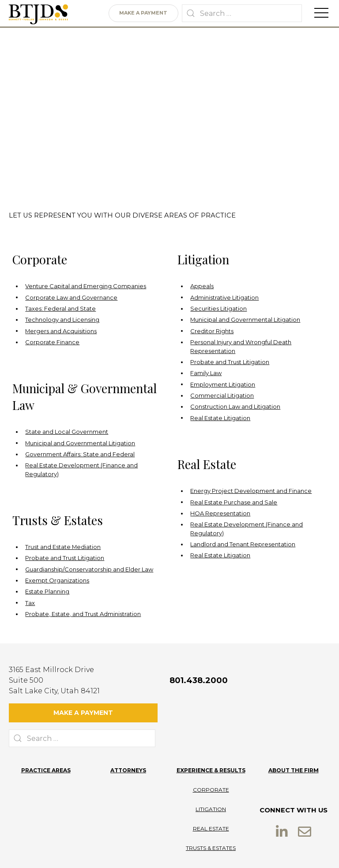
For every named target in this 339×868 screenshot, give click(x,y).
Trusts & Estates (211, 823)
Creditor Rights (212, 331)
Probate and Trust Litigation (230, 362)
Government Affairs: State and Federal (80, 454)
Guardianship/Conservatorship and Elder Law (89, 569)
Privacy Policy (127, 851)
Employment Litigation (223, 385)
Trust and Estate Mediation (63, 547)
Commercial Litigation (222, 396)
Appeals (202, 286)
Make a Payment (143, 13)
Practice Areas (46, 746)
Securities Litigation (218, 309)
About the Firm (294, 746)
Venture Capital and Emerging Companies (86, 286)
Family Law (206, 373)
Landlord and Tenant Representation (243, 544)
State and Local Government (67, 432)
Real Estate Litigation (220, 418)
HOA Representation (220, 513)
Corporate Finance (52, 342)
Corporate (211, 765)
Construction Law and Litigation (235, 407)
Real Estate (211, 804)
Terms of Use (171, 851)
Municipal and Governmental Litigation (245, 320)
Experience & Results (211, 746)
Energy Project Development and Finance (251, 491)
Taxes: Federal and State (60, 309)
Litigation (211, 784)
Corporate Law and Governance (71, 298)
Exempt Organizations (57, 581)
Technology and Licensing (62, 320)
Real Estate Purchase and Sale (234, 502)
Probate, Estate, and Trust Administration (83, 614)
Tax (30, 603)
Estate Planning (47, 592)
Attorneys (128, 746)
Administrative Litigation (224, 298)
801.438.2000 (199, 680)
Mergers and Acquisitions (61, 331)
